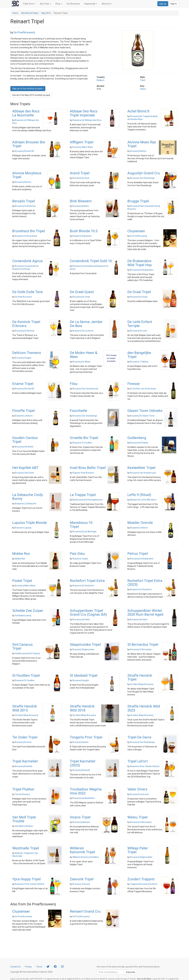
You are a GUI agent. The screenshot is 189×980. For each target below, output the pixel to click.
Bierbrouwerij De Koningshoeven (88, 500)
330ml (143, 89)
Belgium (101, 80)
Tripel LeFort (138, 761)
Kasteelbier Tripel (141, 468)
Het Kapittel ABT (25, 468)
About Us (107, 4)
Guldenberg (137, 438)
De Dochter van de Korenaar (143, 389)
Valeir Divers (137, 789)
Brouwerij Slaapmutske (83, 649)
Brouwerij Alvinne (138, 151)
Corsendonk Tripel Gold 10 (91, 261)
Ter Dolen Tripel (25, 737)
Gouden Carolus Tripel (25, 440)
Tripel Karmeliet (25, 761)
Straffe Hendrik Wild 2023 (144, 708)
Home (15, 13)
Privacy (28, 967)
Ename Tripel (23, 384)
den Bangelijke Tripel (139, 355)
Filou (74, 384)
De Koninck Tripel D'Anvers (26, 324)
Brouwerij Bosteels (24, 766)
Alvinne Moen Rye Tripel (142, 144)
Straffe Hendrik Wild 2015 (25, 708)
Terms (39, 967)
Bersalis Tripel (24, 201)
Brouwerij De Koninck (25, 331)
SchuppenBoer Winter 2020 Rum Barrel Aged (145, 613)
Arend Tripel (80, 173)
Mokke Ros (21, 554)
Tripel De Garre (139, 737)
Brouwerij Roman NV (25, 151)
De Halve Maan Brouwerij (142, 684)
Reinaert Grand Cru (85, 911)
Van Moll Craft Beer (24, 826)
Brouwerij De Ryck (81, 178)
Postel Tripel (22, 581)
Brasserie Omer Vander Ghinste (145, 766)
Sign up (163, 4)
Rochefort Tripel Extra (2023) (145, 583)
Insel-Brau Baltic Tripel (88, 468)
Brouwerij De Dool (23, 742)
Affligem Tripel (82, 142)
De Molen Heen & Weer (84, 355)
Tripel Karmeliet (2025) (83, 763)
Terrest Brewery (22, 794)
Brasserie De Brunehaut (26, 236)
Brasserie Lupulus (23, 528)
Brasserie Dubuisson (82, 236)
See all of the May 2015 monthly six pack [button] (31, 95)
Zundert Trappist (141, 879)
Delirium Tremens (27, 353)
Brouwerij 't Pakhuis (139, 362)
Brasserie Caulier (80, 559)
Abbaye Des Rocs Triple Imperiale (84, 113)
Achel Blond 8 (138, 111)
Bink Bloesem (81, 201)
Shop (59, 4)
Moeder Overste (140, 523)
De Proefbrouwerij (24, 32)
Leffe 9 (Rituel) (139, 495)
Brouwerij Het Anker (24, 447)
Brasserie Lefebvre (24, 416)
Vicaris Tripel (80, 817)
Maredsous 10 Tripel (81, 525)
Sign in (174, 4)
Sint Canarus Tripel (22, 646)
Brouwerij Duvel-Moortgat (84, 532)
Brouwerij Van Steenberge (142, 178)
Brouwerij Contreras (139, 794)
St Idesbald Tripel (84, 675)
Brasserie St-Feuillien (82, 443)
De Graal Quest (82, 292)
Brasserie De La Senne (83, 331)
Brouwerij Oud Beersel (25, 206)
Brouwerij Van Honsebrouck (85, 389)
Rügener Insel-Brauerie (83, 473)
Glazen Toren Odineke (145, 411)
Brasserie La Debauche (26, 504)
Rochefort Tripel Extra (87, 581)
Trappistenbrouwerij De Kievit (144, 884)
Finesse (134, 384)
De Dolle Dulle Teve (28, 292)
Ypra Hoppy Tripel (26, 879)
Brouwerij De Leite (139, 331)
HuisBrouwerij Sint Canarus (28, 653)
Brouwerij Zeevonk (81, 884)
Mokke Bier (20, 559)
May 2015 (46, 13)
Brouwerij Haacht (80, 742)
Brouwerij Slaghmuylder (141, 857)
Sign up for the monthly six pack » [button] (28, 89)
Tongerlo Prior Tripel (86, 737)
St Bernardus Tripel (143, 645)
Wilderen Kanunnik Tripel (82, 850)
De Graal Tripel (139, 292)
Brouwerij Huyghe (23, 358)
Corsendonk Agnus (27, 261)
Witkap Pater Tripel (138, 850)
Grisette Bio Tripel (84, 438)
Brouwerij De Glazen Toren (142, 416)
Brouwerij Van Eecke (24, 473)
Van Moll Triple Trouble (24, 819)
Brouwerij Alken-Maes (83, 147)
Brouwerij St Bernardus (141, 649)
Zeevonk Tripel (82, 879)
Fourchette (78, 411)
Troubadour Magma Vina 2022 (86, 791)
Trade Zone (29, 4)
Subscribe (131, 972)
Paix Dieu (77, 554)
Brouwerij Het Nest (81, 620)
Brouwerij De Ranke (139, 443)
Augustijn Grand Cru (144, 173)
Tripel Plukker (23, 789)
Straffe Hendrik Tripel (140, 677)
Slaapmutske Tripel (85, 645)
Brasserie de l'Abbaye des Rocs (87, 120)
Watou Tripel (137, 817)
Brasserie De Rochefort (83, 586)
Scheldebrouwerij (23, 616)
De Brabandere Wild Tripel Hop (140, 263)
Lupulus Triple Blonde (30, 523)
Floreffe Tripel (23, 411)
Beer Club (45, 4)
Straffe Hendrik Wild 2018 (82, 708)
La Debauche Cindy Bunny (28, 497)
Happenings (91, 4)
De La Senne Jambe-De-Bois (86, 324)
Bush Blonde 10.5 (84, 231)
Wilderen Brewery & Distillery (86, 857)
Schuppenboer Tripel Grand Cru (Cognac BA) (88, 613)
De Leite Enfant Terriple (140, 324)
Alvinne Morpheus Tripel (27, 175)
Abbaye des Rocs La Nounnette (26, 113)
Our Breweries (73, 4)
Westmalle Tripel (26, 848)
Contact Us (15, 967)
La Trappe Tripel (83, 495)
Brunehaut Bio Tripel (29, 231)
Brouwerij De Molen (82, 362)
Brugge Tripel (138, 201)
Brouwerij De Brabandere (142, 270)
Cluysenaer (136, 231)
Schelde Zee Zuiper (28, 611)
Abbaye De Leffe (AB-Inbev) (143, 500)
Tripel (143, 80)
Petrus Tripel (138, 554)
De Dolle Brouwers (23, 297)
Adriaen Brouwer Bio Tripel (29, 144)
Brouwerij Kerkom (81, 206)
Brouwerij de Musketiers (84, 798)
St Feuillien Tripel (26, 675)
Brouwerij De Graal (81, 297)
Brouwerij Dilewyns (81, 822)
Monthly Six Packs (30, 13)
